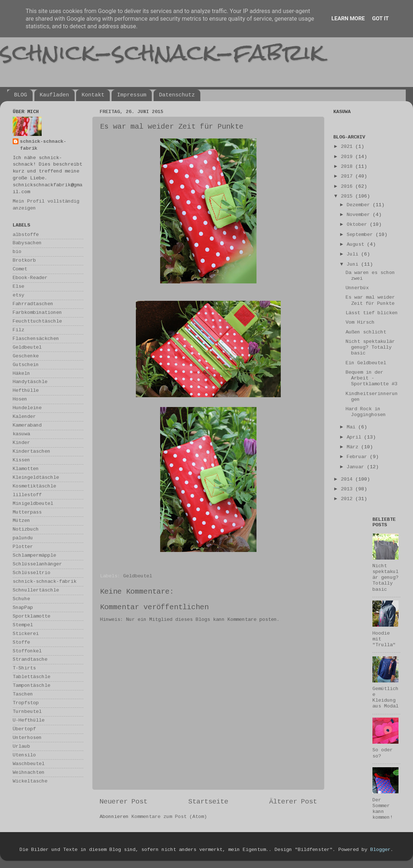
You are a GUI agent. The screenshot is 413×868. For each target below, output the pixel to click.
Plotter (23, 547)
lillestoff (27, 495)
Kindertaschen (32, 451)
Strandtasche (30, 659)
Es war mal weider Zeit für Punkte (370, 300)
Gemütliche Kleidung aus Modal (385, 698)
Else (18, 286)
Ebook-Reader (30, 278)
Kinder (21, 443)
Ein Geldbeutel (366, 363)
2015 (348, 196)
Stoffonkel (27, 651)
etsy (18, 295)
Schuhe (21, 599)
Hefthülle (26, 391)
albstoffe (26, 235)
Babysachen (27, 243)
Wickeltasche (30, 781)
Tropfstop (26, 703)
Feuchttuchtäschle (37, 321)
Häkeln (21, 373)
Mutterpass (27, 512)
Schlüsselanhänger (37, 564)
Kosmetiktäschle (34, 486)
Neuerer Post (124, 802)
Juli (354, 254)
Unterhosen (27, 738)
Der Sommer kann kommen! (383, 809)
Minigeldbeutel (33, 504)
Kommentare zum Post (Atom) (169, 817)
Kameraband (27, 425)
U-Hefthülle (29, 720)
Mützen (21, 521)
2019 (348, 157)
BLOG (21, 95)
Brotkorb (24, 260)
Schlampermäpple (34, 555)
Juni (354, 264)
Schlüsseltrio (32, 573)
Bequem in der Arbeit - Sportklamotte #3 (372, 378)
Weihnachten (29, 773)
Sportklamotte (32, 616)
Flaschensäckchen (36, 339)
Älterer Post (293, 802)
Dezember (360, 205)
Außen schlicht (366, 332)
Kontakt (93, 95)
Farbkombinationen (37, 313)
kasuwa (21, 434)
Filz (18, 330)
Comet (20, 269)
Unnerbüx (357, 288)
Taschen (23, 694)
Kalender (24, 417)
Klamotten (26, 469)
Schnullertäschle (36, 590)
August (357, 244)
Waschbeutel (29, 764)
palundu (23, 538)
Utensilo (24, 755)
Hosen (20, 399)
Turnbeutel (27, 712)
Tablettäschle (32, 677)
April (355, 437)
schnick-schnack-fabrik (162, 52)
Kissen (21, 460)
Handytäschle (30, 382)
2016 (348, 186)
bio (17, 252)
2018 (348, 167)
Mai (352, 427)
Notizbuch (26, 529)
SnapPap (23, 608)
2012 (348, 499)
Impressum (132, 95)
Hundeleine (27, 408)
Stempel (23, 625)
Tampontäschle (32, 686)
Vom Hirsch (360, 322)
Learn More (348, 18)
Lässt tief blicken (372, 313)
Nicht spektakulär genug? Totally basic (370, 347)
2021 (348, 147)
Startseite (208, 802)
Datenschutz (177, 95)
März (354, 447)
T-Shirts (24, 668)
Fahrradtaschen (33, 304)
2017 (348, 176)
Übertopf (24, 729)
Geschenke (26, 356)
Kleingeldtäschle (36, 477)
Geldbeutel (138, 576)
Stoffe (21, 642)
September (361, 235)
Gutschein (26, 365)
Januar (357, 467)
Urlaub (21, 746)
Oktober (358, 225)
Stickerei (26, 634)
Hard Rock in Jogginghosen (366, 412)
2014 (348, 479)
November (360, 215)
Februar (358, 457)
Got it (380, 18)
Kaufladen (55, 95)
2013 (348, 489)
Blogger (380, 850)
